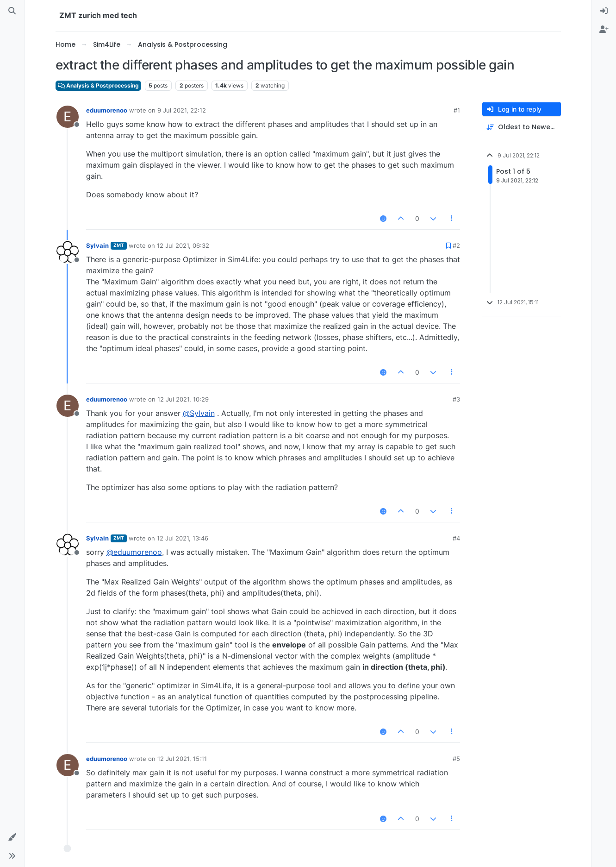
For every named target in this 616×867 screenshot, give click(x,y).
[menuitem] (604, 11)
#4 (456, 538)
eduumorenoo (107, 110)
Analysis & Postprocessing (98, 85)
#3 (456, 399)
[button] (12, 837)
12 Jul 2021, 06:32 (183, 245)
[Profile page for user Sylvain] (68, 252)
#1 (457, 110)
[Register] (604, 30)
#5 (456, 759)
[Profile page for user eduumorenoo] (68, 117)
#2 (456, 245)
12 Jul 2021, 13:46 (183, 538)
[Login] (604, 11)
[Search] (12, 11)
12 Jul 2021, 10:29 (183, 399)
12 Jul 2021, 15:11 (182, 759)
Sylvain (97, 245)
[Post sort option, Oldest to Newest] (522, 127)
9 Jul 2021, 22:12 (182, 110)
